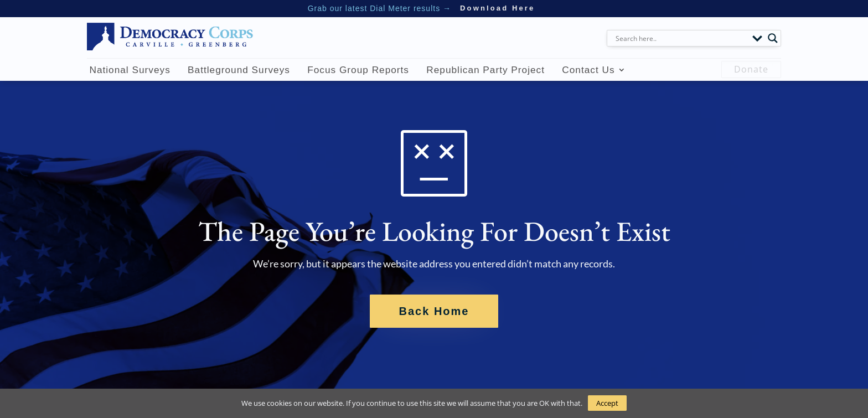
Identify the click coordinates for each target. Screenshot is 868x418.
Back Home (434, 311)
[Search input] (681, 38)
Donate (751, 69)
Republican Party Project (485, 70)
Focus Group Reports (358, 70)
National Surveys (130, 70)
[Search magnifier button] (773, 38)
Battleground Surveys (239, 70)
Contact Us (588, 70)
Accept (607, 403)
